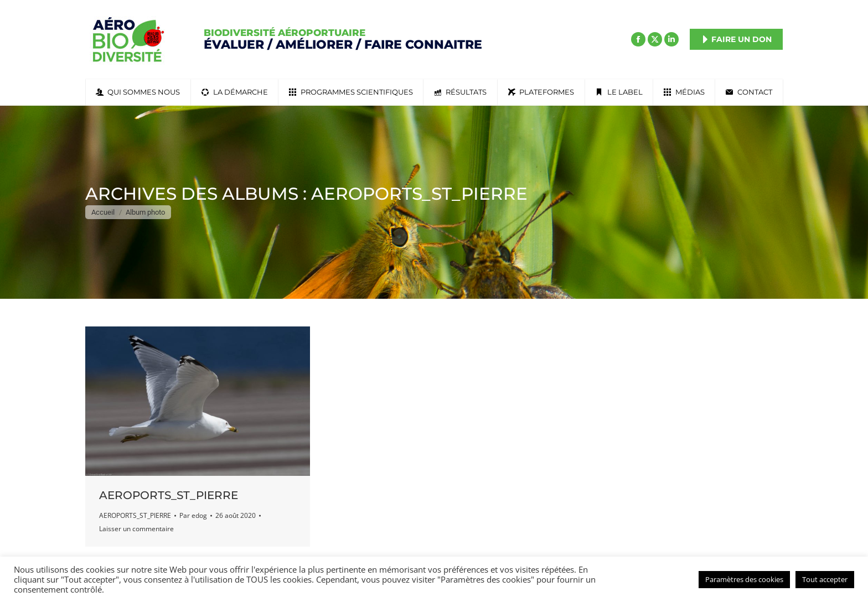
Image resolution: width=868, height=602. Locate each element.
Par (193, 515)
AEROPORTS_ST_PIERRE (169, 495)
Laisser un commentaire (136, 529)
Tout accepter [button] (825, 579)
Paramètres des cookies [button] (744, 579)
